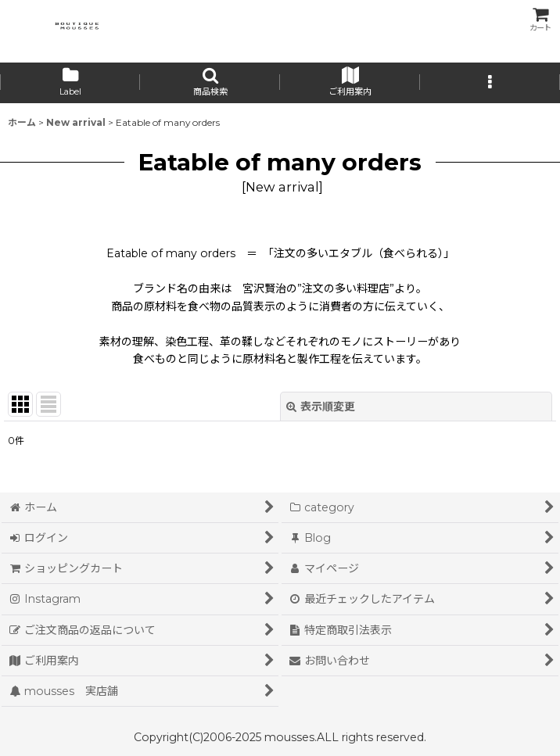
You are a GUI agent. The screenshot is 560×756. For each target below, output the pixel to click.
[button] (210, 83)
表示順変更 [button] (321, 407)
